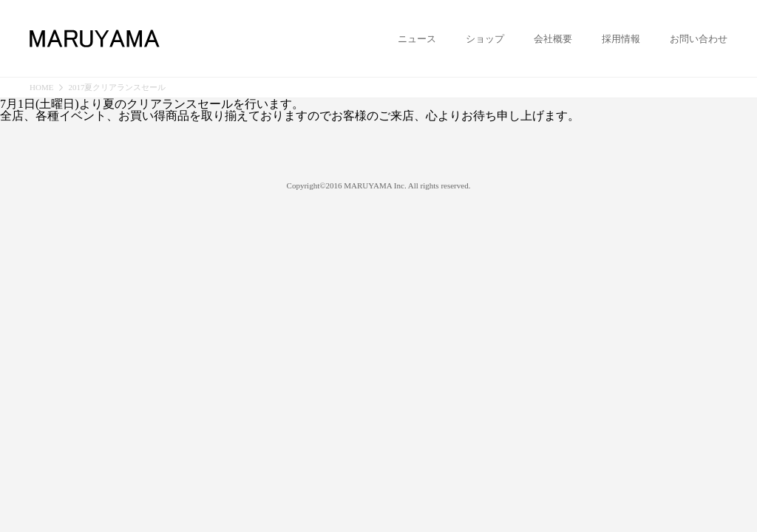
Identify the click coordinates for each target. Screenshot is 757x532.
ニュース (417, 39)
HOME (41, 88)
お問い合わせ (699, 39)
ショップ (485, 39)
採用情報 (621, 39)
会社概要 (553, 39)
